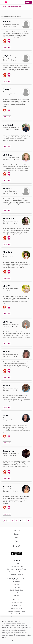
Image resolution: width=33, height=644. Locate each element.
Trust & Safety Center (16, 566)
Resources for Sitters (17, 575)
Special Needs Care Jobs (17, 611)
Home (4, 6)
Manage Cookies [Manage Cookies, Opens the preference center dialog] (16, 641)
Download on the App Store (17, 553)
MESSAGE (7, 47)
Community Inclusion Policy (16, 569)
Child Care (17, 587)
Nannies (17, 584)
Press (17, 541)
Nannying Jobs (17, 605)
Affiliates (16, 563)
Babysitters (17, 582)
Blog (17, 537)
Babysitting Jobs (17, 603)
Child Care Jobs (16, 608)
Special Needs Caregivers (14, 6)
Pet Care (17, 596)
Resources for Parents (17, 572)
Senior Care (16, 593)
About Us (17, 530)
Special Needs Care (16, 590)
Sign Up (28, 2)
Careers (16, 534)
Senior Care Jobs (17, 614)
